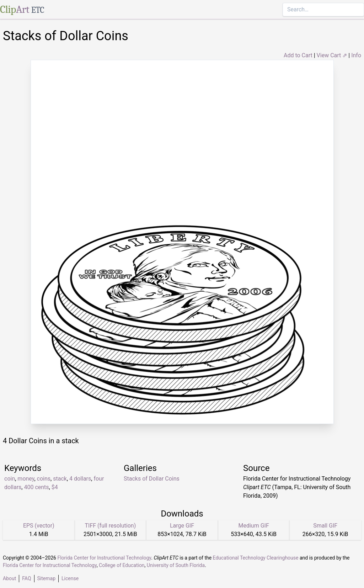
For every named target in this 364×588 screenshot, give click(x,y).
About (9, 578)
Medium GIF (253, 526)
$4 (55, 487)
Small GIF (325, 526)
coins (44, 479)
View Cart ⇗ (332, 55)
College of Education (122, 565)
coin (10, 479)
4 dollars (80, 479)
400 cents (36, 487)
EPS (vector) (39, 526)
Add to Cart (298, 55)
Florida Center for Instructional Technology (104, 558)
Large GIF (182, 526)
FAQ (26, 578)
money (26, 479)
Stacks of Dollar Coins (152, 479)
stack (60, 479)
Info (356, 55)
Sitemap (46, 578)
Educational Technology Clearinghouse (256, 558)
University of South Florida (176, 565)
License (70, 578)
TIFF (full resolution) (111, 526)
